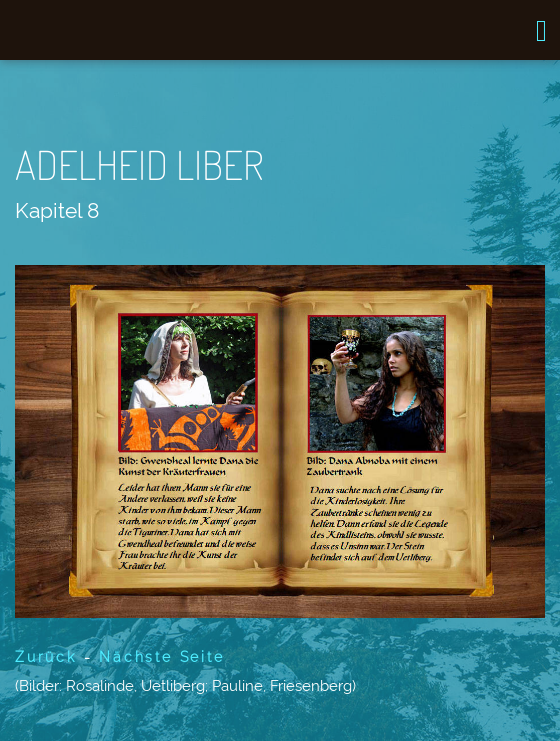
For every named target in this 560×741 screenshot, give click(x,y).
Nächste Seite (161, 657)
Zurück (46, 657)
